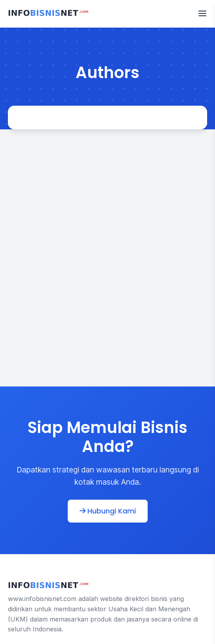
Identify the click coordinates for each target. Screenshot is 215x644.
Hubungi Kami (108, 511)
